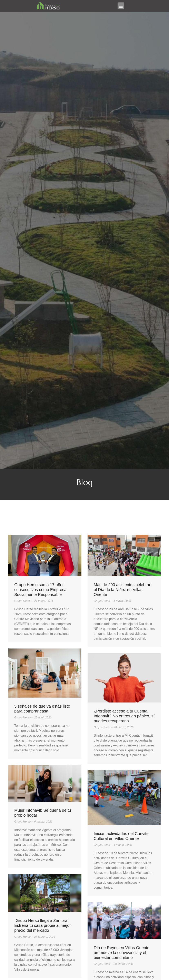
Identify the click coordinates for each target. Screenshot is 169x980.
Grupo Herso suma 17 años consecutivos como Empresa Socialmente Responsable (40, 590)
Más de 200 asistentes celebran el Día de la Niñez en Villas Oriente (122, 590)
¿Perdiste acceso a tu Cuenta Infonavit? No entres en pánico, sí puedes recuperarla (124, 716)
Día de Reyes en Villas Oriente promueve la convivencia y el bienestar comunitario (122, 953)
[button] (121, 6)
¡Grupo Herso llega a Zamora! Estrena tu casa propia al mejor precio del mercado (43, 925)
